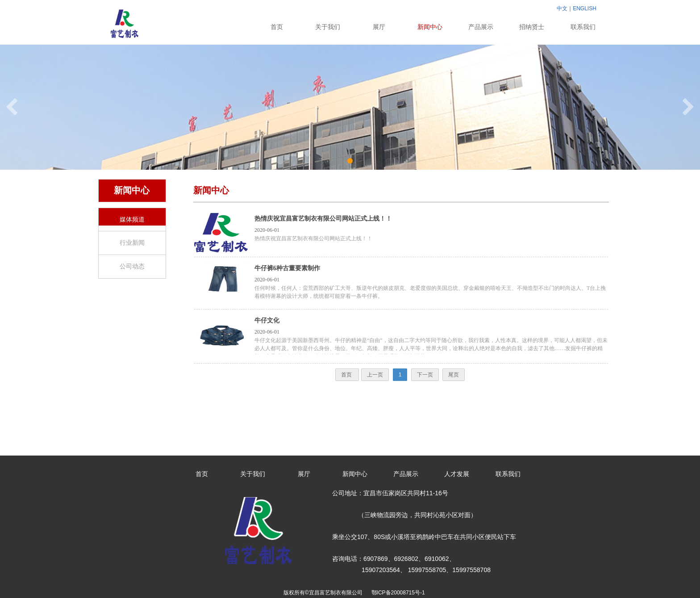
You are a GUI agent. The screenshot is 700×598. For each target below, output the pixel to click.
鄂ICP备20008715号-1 (400, 593)
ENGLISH (585, 8)
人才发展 (457, 474)
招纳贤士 (532, 27)
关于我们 (328, 27)
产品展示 (481, 27)
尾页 (454, 375)
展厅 (379, 27)
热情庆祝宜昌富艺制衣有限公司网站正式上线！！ (323, 219)
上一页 (375, 375)
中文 (562, 8)
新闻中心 (430, 27)
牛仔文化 (267, 320)
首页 (277, 27)
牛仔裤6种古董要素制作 (287, 268)
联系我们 (583, 27)
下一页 (425, 375)
